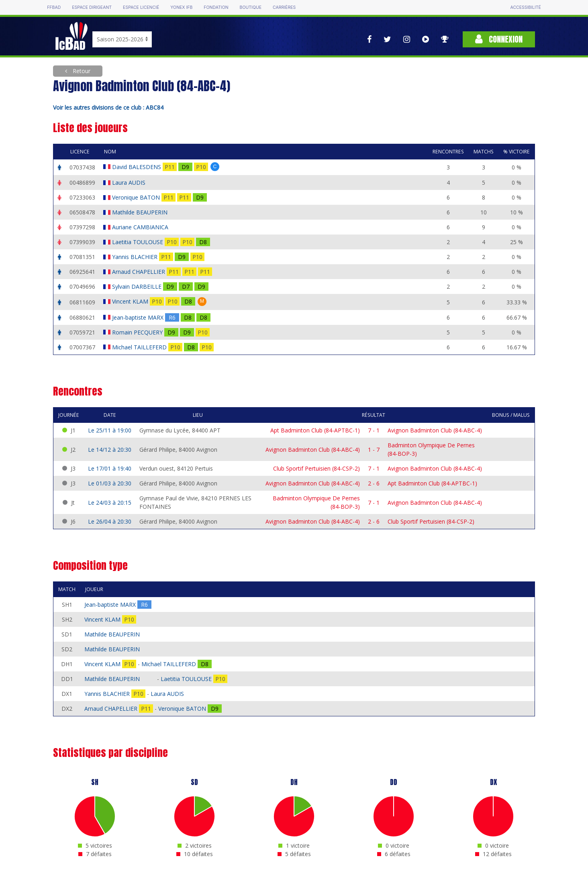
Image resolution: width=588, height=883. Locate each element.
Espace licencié (141, 7)
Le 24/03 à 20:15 (110, 503)
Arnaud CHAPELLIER (139, 272)
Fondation (216, 7)
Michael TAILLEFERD (140, 347)
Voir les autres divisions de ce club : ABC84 (108, 107)
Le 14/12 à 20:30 (110, 450)
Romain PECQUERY (138, 332)
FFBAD (54, 7)
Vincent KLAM (131, 301)
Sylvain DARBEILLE (138, 287)
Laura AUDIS (130, 183)
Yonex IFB (181, 7)
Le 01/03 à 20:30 (110, 483)
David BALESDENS (137, 167)
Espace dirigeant (92, 7)
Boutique (251, 7)
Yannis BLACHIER (136, 257)
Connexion (499, 39)
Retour (81, 71)
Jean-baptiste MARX (139, 317)
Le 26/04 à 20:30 (110, 521)
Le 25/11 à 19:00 (110, 430)
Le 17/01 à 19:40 (110, 468)
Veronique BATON (137, 197)
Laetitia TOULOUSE (138, 242)
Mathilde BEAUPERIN (141, 212)
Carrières (284, 7)
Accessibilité (526, 7)
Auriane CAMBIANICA (141, 227)
